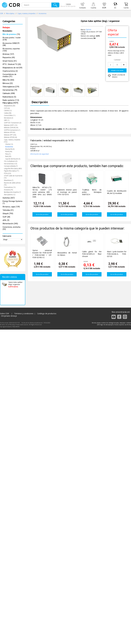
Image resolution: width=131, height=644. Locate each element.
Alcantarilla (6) (10, 149)
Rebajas (6, 27)
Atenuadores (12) (10, 195)
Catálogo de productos (47, 313)
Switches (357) (9, 198)
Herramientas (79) (10, 90)
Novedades (7, 31)
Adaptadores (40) (10, 106)
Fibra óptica (10, 13)
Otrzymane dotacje (9, 316)
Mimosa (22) (8, 83)
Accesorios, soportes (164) (11, 50)
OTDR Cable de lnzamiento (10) (13, 177)
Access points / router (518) (12, 39)
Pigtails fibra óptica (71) (11, 171)
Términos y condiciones (24, 313)
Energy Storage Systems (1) (13, 202)
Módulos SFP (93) (10, 132)
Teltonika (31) (8, 210)
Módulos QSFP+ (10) (11, 125)
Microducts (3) (8, 118)
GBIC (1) (7, 120)
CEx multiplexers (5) (11, 161)
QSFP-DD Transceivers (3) (13, 123)
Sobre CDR (4, 313)
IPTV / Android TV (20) (12, 64)
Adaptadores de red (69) (12, 68)
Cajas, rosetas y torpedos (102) (12, 141)
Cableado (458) (9, 93)
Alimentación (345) (10, 224)
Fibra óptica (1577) (10, 103)
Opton (88, 29)
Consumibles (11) (10, 115)
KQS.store (16, 327)
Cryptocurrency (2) (10, 71)
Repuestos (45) (9, 58)
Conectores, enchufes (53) (12, 228)
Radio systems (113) (11, 100)
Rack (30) (8, 156)
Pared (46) (9, 152)
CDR (1, 13)
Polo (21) (8, 154)
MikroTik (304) (8, 80)
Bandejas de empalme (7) (12, 192)
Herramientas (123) (10, 164)
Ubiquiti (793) (8, 214)
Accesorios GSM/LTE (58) (11, 44)
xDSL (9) (6, 220)
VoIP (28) (6, 217)
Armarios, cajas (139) (11, 207)
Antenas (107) (8, 54)
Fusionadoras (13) (10, 187)
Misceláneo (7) (9, 180)
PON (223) (7, 173)
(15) (11, 34)
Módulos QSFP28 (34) (11, 128)
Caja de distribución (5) (13, 159)
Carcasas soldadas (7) (11, 166)
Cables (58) (8, 113)
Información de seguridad (39, 154)
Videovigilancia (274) (11, 87)
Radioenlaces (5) (9, 97)
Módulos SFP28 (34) (10, 137)
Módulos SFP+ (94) (10, 135)
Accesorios (42, 13)
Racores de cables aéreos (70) (12, 184)
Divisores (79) (8, 190)
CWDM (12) (8, 111)
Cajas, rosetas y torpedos (26, 13)
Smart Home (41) (10, 61)
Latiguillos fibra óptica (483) (13, 169)
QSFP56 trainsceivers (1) (12, 130)
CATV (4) (7, 108)
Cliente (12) (9, 144)
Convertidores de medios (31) (9, 75)
